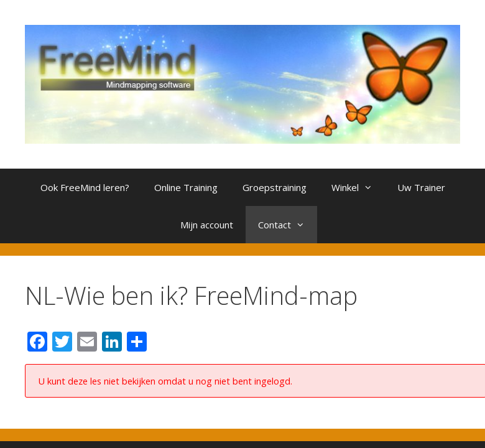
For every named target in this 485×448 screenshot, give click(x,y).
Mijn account (207, 225)
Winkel (358, 187)
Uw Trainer (421, 187)
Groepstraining (275, 187)
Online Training (186, 187)
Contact (288, 225)
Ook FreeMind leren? (85, 187)
